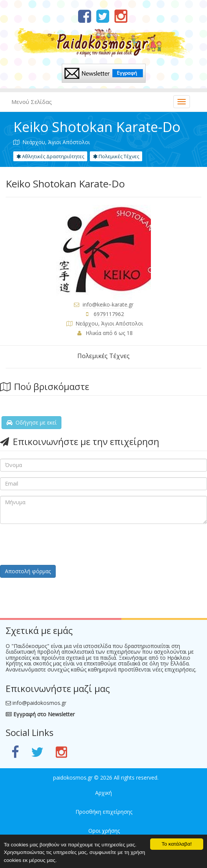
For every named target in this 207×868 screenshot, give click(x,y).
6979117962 (109, 314)
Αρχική (103, 793)
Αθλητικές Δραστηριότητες (50, 156)
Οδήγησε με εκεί (31, 422)
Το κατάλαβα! (177, 844)
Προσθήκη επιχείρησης (104, 812)
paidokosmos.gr (73, 778)
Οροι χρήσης (104, 831)
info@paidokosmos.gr (39, 703)
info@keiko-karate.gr (108, 304)
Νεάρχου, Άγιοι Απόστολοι (109, 323)
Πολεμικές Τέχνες (116, 156)
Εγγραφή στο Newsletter (40, 714)
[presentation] (58, 544)
